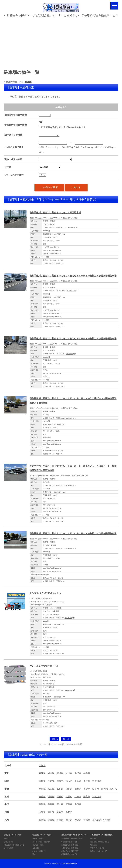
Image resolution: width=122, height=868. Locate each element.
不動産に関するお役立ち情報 (14, 845)
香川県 (51, 812)
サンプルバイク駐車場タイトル (45, 593)
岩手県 (51, 773)
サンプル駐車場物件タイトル (44, 666)
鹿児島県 (97, 820)
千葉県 (78, 781)
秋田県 (69, 773)
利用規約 (93, 845)
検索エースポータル (98, 851)
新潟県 (42, 789)
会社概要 (93, 839)
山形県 (78, 773)
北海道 (42, 765)
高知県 (69, 812)
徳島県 (42, 812)
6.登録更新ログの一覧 (69, 854)
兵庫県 (78, 797)
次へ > (66, 739)
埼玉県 (69, 781)
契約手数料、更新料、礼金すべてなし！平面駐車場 (55, 213)
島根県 (51, 804)
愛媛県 (60, 812)
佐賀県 (51, 820)
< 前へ (54, 739)
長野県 (87, 789)
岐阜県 (96, 789)
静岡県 (105, 789)
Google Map (72, 227)
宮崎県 (87, 820)
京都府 (60, 797)
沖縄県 (107, 820)
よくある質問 (8, 848)
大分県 (78, 820)
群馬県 (60, 781)
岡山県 (60, 804)
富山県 (51, 789)
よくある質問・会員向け (41, 842)
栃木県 (51, 781)
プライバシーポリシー (98, 848)
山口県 (78, 804)
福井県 (69, 789)
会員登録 (36, 848)
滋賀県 (51, 797)
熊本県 (69, 820)
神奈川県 (97, 781)
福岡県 (42, 820)
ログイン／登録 (38, 845)
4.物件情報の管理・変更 (70, 848)
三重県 (42, 797)
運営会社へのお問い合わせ (100, 842)
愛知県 (113, 789)
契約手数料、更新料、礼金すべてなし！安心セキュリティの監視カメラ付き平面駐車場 (73, 276)
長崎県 (60, 820)
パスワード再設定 (39, 851)
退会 (34, 854)
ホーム (6, 839)
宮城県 (60, 773)
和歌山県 (97, 797)
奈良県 (87, 797)
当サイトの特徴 (38, 839)
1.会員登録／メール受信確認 (71, 839)
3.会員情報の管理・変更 (70, 845)
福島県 (87, 773)
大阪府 (69, 797)
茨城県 (42, 781)
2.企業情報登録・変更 (69, 842)
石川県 (60, 789)
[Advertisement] (61, 42)
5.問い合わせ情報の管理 (70, 851)
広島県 (69, 804)
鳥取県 (42, 804)
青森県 (42, 773)
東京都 (87, 781)
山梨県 (78, 789)
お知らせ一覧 (8, 842)
